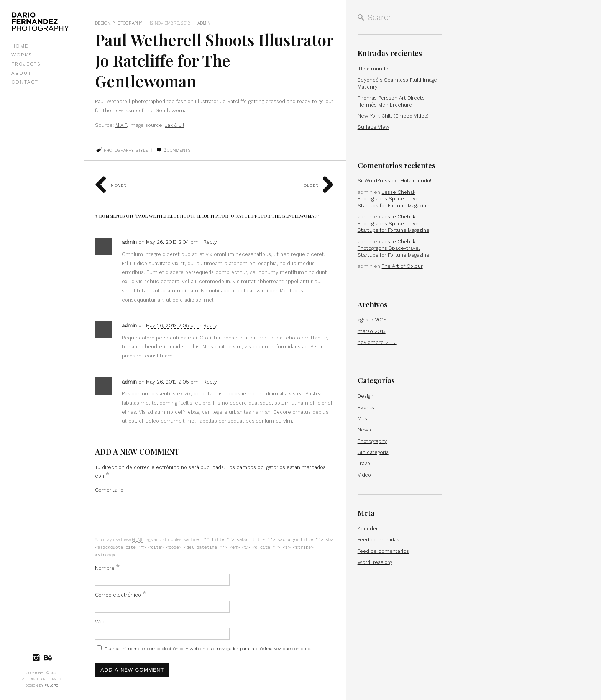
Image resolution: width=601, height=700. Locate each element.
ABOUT (21, 73)
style (142, 150)
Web (100, 622)
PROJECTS (26, 64)
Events (366, 407)
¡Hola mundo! (374, 69)
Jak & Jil (175, 125)
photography (119, 150)
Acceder (368, 529)
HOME (20, 46)
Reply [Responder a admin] (210, 242)
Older (319, 185)
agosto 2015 (372, 320)
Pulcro (51, 685)
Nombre (107, 568)
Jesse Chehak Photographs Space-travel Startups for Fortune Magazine (393, 199)
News (364, 430)
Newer (111, 185)
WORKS (22, 55)
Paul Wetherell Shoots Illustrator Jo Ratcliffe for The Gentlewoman (203, 60)
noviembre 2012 (377, 342)
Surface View (374, 127)
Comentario (109, 490)
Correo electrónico (121, 595)
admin (204, 23)
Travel (365, 463)
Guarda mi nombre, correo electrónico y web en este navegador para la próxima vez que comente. (208, 649)
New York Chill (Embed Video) (393, 116)
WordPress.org (375, 562)
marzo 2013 (372, 331)
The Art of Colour (402, 266)
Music (365, 419)
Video (364, 475)
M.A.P (121, 125)
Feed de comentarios (383, 551)
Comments (173, 150)
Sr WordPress (374, 181)
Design (103, 23)
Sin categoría (373, 452)
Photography (127, 23)
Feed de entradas (378, 540)
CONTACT (25, 82)
